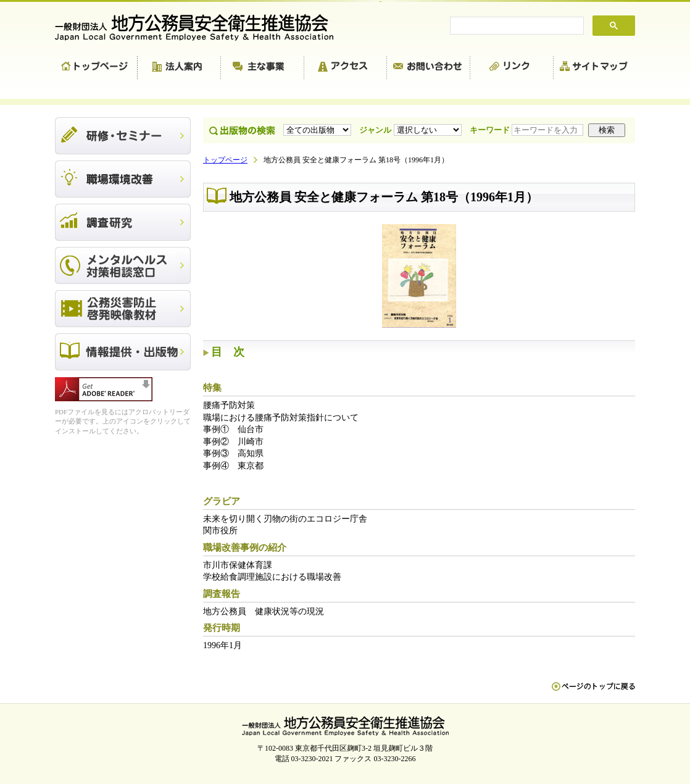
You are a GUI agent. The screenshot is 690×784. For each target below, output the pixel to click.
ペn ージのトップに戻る (593, 693)
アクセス (346, 68)
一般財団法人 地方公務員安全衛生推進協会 (200, 27)
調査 (123, 222)
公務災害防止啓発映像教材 (123, 309)
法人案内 (179, 68)
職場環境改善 (123, 179)
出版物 (123, 352)
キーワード (528, 130)
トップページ (96, 68)
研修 (123, 136)
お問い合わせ (429, 68)
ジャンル (411, 130)
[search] (516, 26)
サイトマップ (594, 68)
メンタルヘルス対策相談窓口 (123, 265)
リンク (512, 68)
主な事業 (263, 68)
